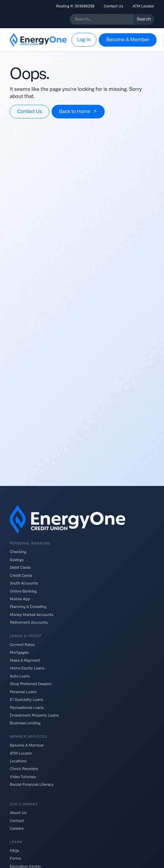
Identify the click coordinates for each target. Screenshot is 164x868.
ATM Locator (143, 6)
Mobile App (20, 599)
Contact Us (113, 6)
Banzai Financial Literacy (32, 784)
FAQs (14, 851)
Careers (17, 828)
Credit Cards (21, 575)
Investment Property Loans (34, 715)
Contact (17, 820)
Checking (18, 552)
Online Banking (23, 591)
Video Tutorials (23, 776)
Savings (17, 559)
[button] (84, 40)
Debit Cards (20, 567)
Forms (15, 858)
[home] (38, 40)
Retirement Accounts (29, 622)
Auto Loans (20, 676)
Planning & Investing (28, 607)
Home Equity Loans (27, 668)
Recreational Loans (27, 707)
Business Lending (25, 723)
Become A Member (27, 745)
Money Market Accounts (32, 614)
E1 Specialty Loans (26, 700)
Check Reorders (24, 769)
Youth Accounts (24, 583)
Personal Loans (23, 692)
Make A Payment (25, 660)
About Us (18, 813)
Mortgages (19, 652)
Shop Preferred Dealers (31, 684)
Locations (18, 761)
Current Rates (22, 645)
